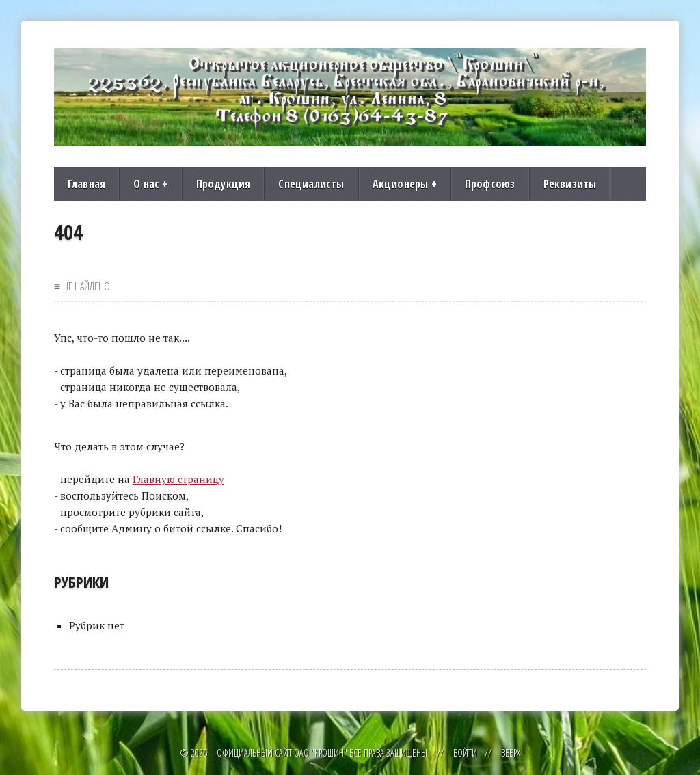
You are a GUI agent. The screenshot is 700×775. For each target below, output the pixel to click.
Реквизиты (570, 184)
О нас (150, 184)
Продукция (224, 184)
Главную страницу (178, 479)
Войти (465, 753)
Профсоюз (490, 184)
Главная (86, 184)
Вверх (511, 753)
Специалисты (311, 184)
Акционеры (405, 184)
